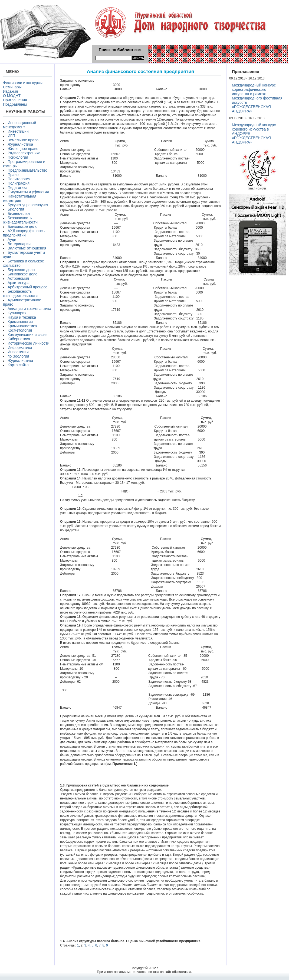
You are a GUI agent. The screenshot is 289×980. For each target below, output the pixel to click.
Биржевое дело (21, 270)
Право (13, 175)
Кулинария (17, 313)
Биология (16, 209)
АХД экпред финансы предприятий (24, 233)
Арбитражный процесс (27, 287)
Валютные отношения (27, 248)
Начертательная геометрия (20, 198)
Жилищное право (23, 149)
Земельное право (23, 140)
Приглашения (15, 100)
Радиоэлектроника (24, 153)
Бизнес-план (19, 214)
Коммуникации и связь (27, 335)
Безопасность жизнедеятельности (20, 220)
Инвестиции (18, 131)
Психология (18, 157)
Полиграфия (19, 183)
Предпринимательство (27, 170)
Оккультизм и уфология (28, 192)
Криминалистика (22, 326)
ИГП (11, 136)
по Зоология (18, 356)
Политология (19, 179)
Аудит (13, 239)
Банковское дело (22, 226)
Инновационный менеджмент (19, 125)
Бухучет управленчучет (28, 205)
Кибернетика (19, 339)
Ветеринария (19, 244)
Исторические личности (28, 343)
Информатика (20, 348)
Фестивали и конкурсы (23, 83)
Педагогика (17, 188)
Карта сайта (18, 365)
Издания (10, 91)
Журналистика (20, 144)
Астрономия (18, 278)
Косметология (20, 330)
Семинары (12, 87)
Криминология (20, 322)
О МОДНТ (12, 96)
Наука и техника (22, 317)
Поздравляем (15, 104)
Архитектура (19, 283)
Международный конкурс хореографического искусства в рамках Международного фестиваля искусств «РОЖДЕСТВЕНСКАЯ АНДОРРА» (257, 98)
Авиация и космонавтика (29, 309)
